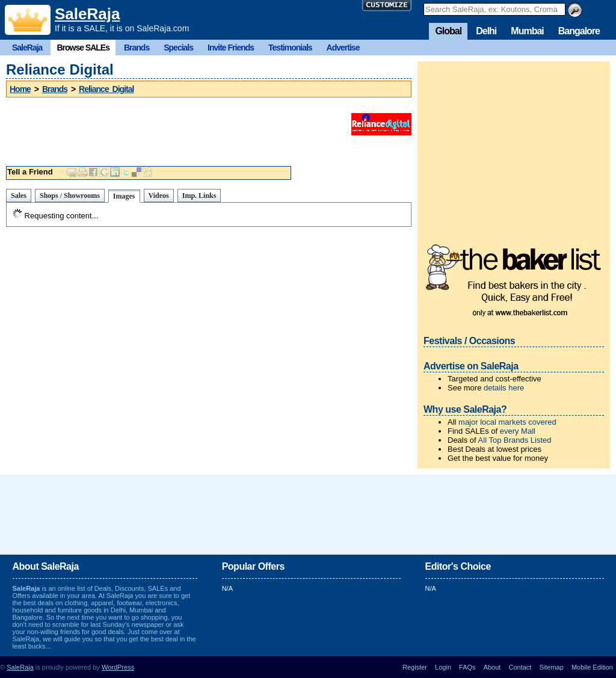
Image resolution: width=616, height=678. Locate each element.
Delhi (486, 31)
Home (20, 89)
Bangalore (579, 31)
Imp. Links (199, 196)
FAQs (467, 667)
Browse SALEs (83, 48)
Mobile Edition (592, 667)
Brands (137, 48)
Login (443, 667)
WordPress (118, 667)
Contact (520, 667)
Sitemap (551, 667)
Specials (178, 48)
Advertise (343, 48)
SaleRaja (87, 14)
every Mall (518, 431)
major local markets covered (507, 422)
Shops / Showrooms (70, 196)
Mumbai (527, 31)
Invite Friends (231, 48)
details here (504, 388)
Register (415, 667)
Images (124, 196)
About (492, 667)
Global (448, 31)
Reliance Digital (106, 89)
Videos (159, 196)
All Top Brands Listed (515, 440)
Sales (19, 196)
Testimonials (290, 48)
